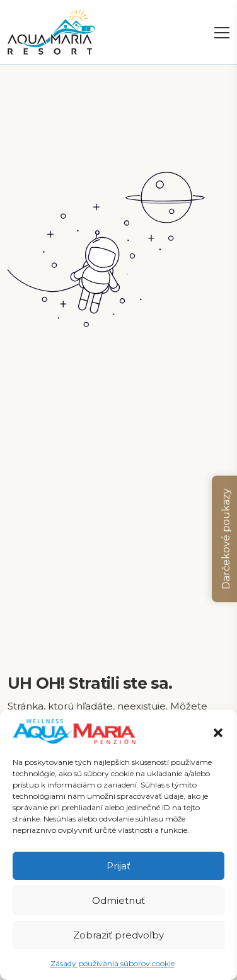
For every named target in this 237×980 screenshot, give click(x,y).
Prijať (118, 866)
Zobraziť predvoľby (118, 935)
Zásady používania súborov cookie (113, 963)
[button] (218, 732)
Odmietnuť (118, 900)
